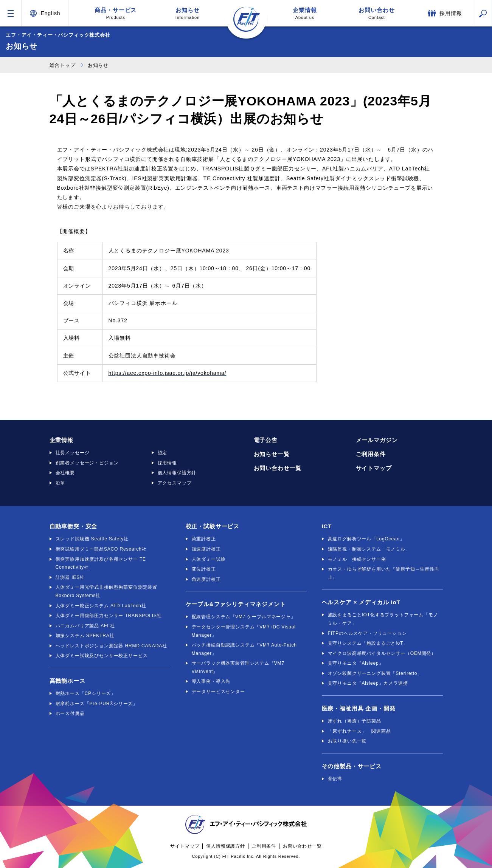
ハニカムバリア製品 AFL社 (85, 626)
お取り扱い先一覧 (347, 741)
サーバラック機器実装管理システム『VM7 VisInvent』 (238, 667)
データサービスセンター (218, 692)
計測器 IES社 (70, 577)
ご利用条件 (371, 454)
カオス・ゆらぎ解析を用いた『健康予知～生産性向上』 (384, 573)
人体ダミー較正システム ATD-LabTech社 (101, 606)
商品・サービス (116, 13)
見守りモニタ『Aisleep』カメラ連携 (368, 683)
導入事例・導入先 (211, 681)
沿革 (61, 483)
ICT (327, 526)
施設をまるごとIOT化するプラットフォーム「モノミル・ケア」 (383, 619)
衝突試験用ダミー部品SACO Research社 (101, 549)
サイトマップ (374, 468)
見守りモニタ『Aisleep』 (356, 663)
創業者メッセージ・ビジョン (87, 463)
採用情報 (167, 463)
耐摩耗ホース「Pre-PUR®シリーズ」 (97, 704)
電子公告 (266, 440)
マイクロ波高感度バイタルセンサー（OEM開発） (382, 653)
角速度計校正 (206, 579)
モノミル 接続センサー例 (357, 559)
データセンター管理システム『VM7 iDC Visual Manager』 (244, 631)
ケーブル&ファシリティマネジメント (236, 604)
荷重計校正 (204, 539)
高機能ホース (68, 681)
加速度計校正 (206, 549)
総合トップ (63, 65)
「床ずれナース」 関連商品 (359, 731)
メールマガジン (377, 440)
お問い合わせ (377, 13)
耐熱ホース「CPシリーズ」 (86, 693)
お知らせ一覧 (272, 454)
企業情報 (305, 13)
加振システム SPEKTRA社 (85, 636)
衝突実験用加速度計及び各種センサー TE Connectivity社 (101, 563)
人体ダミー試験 (209, 559)
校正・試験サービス (213, 526)
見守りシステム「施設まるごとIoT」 (368, 643)
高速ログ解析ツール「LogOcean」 (366, 539)
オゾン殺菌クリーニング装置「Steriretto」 (375, 673)
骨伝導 (335, 779)
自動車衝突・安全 (74, 526)
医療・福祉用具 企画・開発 (359, 708)
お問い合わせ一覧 (278, 468)
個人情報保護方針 (177, 473)
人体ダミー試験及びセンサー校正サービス (102, 656)
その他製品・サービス (352, 766)
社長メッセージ (73, 453)
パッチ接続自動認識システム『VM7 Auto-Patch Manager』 (244, 649)
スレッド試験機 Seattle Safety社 (92, 539)
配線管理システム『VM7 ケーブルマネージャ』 (244, 617)
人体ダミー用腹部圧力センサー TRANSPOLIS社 (109, 616)
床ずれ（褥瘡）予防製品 (355, 721)
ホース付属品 (70, 713)
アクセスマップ (175, 483)
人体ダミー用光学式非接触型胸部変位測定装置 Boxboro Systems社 (107, 591)
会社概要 (65, 473)
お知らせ (188, 13)
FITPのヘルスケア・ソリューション (367, 633)
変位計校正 (204, 569)
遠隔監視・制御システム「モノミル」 (369, 549)
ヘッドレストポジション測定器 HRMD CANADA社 (111, 646)
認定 (163, 453)
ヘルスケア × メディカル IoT (361, 602)
